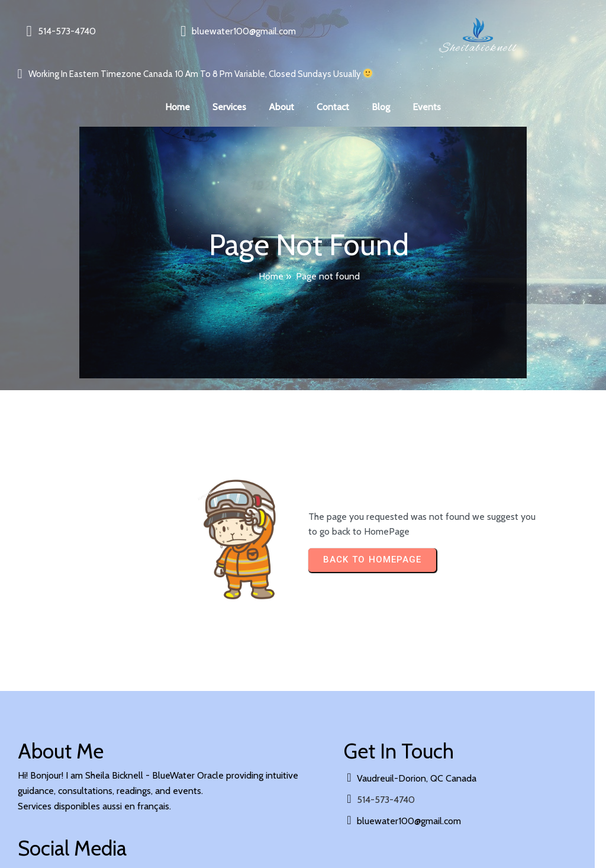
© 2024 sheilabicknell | (65, 828)
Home (271, 256)
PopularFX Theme (149, 828)
